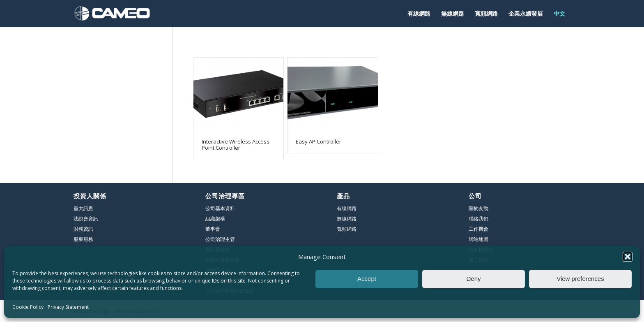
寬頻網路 (347, 229)
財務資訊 (83, 229)
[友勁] (112, 13)
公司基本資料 (220, 208)
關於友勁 (478, 208)
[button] (628, 257)
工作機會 (478, 229)
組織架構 (215, 219)
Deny (473, 279)
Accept (367, 279)
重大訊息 (83, 208)
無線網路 (347, 219)
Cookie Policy (28, 307)
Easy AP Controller (319, 141)
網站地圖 (478, 239)
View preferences (580, 279)
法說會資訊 (86, 219)
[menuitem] (419, 13)
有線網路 (347, 208)
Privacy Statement (68, 307)
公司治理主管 (220, 239)
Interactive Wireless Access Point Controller (236, 144)
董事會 (213, 229)
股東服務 (83, 239)
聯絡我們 (478, 219)
